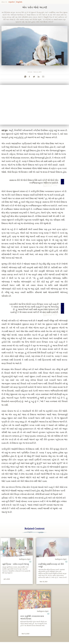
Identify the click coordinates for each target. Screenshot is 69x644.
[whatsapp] (25, 77)
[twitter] (34, 77)
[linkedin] (39, 77)
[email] (43, 77)
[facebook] (29, 77)
